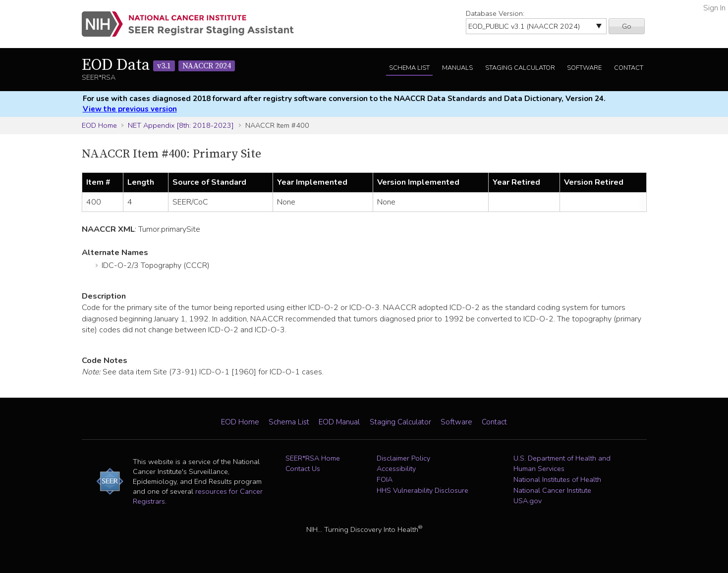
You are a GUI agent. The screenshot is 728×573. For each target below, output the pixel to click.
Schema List (409, 68)
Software (584, 68)
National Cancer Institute (552, 490)
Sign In (714, 8)
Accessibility (396, 469)
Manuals (457, 68)
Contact (629, 68)
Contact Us (303, 469)
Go (627, 26)
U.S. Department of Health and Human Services (562, 464)
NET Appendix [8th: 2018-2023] (181, 125)
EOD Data (158, 65)
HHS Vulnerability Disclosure (422, 490)
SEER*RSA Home (313, 458)
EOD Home (99, 125)
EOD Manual (339, 422)
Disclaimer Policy (403, 458)
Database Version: (495, 13)
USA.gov (528, 501)
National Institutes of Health (557, 479)
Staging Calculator (520, 68)
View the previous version (130, 109)
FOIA (385, 479)
